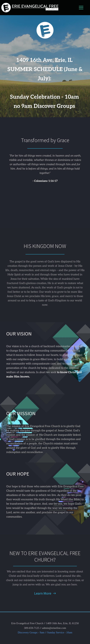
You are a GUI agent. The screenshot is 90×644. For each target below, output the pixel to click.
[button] (81, 7)
